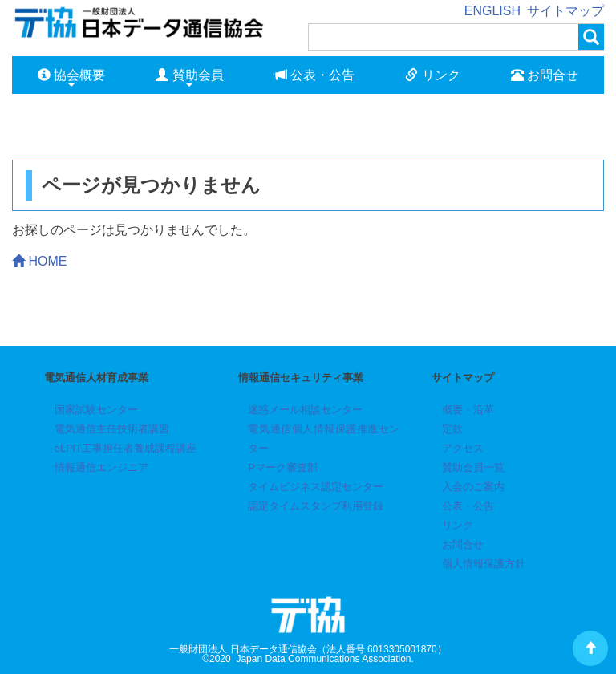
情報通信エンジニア (101, 467)
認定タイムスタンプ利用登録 (316, 506)
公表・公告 (314, 75)
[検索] (444, 37)
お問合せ (545, 75)
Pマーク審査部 (283, 467)
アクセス (463, 448)
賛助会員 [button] (189, 77)
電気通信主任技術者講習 (112, 429)
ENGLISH (492, 11)
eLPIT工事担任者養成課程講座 (126, 448)
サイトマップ (565, 11)
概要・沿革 (468, 410)
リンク (432, 75)
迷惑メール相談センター (305, 410)
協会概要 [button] (71, 77)
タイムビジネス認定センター (316, 487)
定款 (452, 429)
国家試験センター (96, 410)
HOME (39, 261)
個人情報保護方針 (484, 564)
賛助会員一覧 (473, 467)
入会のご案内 (473, 487)
